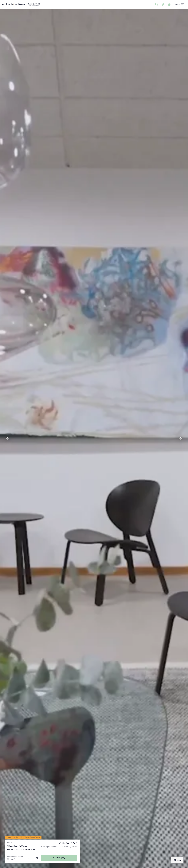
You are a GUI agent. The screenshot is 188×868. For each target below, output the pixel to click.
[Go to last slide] (8, 438)
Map (177, 860)
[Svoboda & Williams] (21, 4)
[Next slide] (180, 438)
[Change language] (169, 4)
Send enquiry (59, 858)
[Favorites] (37, 858)
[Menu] (180, 4)
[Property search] (157, 4)
